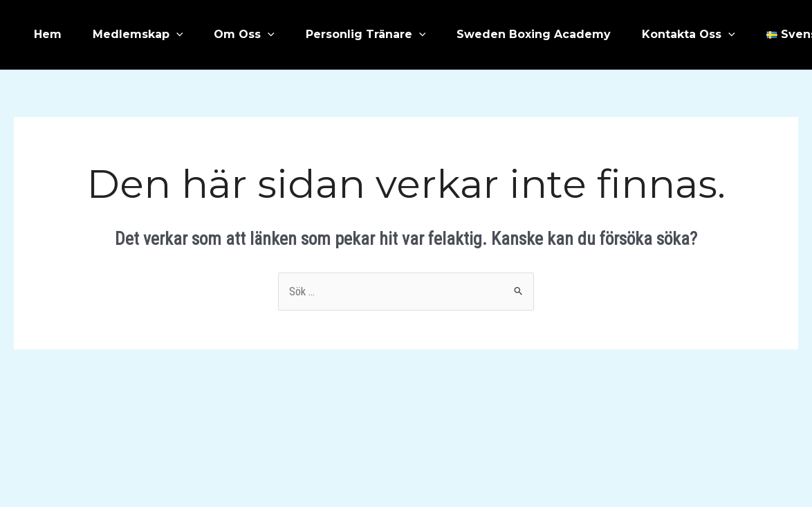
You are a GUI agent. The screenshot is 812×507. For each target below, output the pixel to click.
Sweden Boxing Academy (534, 34)
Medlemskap (138, 35)
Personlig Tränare (366, 35)
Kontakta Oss (689, 35)
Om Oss (244, 35)
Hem (48, 34)
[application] (176, 35)
